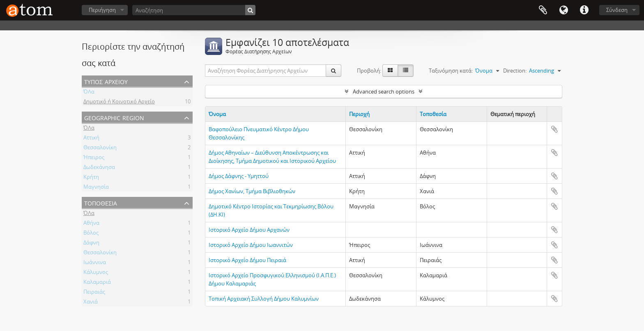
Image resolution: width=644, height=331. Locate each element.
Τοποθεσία (101, 202)
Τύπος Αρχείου (106, 81)
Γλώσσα (563, 10)
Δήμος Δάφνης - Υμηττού (239, 176)
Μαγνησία (96, 188)
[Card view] (390, 71)
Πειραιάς (94, 293)
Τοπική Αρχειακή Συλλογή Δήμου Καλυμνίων (264, 299)
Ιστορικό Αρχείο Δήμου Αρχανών (249, 230)
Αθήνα (91, 224)
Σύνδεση (617, 10)
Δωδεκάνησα (99, 168)
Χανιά (91, 303)
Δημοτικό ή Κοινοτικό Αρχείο (119, 103)
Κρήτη (91, 178)
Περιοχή (359, 114)
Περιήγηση (102, 10)
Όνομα (217, 114)
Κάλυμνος (96, 273)
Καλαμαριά (97, 283)
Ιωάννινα (95, 263)
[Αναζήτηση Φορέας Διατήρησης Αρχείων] (266, 71)
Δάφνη (91, 244)
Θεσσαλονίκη (100, 148)
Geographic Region (114, 117)
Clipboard (543, 10)
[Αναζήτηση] (194, 10)
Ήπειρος (94, 158)
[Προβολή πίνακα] (406, 71)
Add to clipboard (554, 129)
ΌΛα (89, 93)
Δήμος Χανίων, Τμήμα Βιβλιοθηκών (252, 191)
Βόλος (91, 234)
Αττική (91, 139)
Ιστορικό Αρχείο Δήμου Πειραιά (247, 260)
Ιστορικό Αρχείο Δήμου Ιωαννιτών (251, 245)
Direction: (515, 71)
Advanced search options (384, 91)
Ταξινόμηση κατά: (451, 71)
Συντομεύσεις (584, 10)
